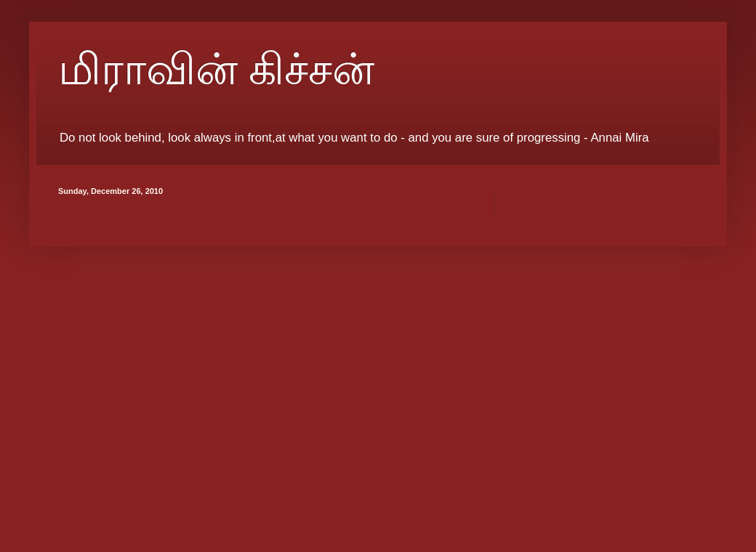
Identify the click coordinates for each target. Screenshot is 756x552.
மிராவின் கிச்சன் (216, 70)
